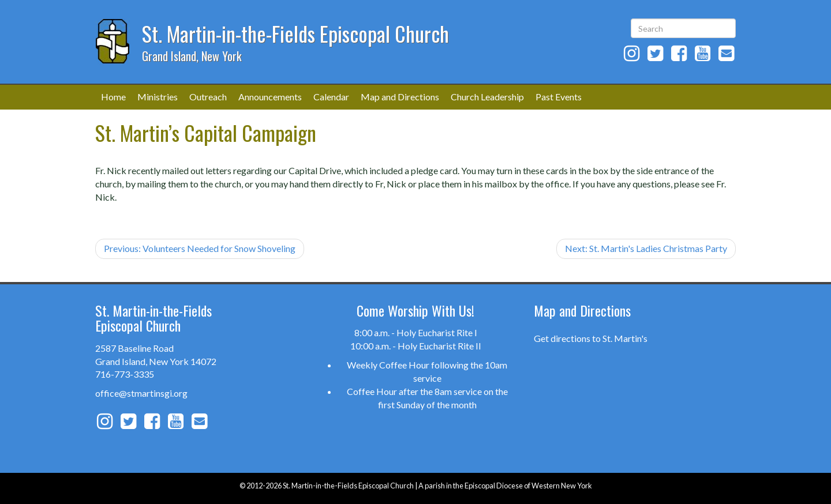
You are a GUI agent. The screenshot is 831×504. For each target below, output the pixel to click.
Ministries (158, 97)
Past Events (559, 97)
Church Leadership (487, 97)
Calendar (331, 97)
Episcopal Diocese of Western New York (528, 486)
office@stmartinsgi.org (141, 393)
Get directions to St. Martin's (591, 338)
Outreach (208, 97)
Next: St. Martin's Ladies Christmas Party (646, 248)
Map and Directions (400, 97)
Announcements (270, 97)
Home (113, 97)
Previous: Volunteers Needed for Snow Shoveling (200, 248)
